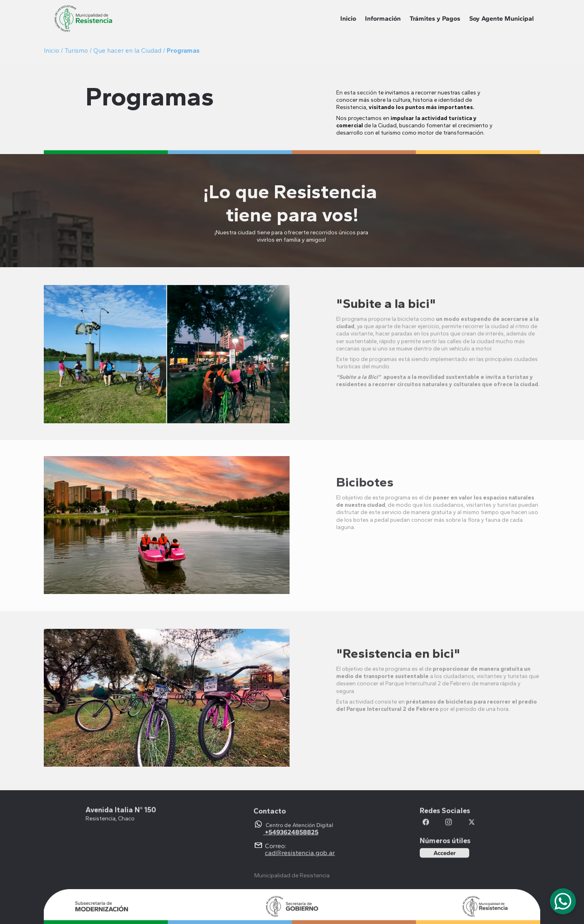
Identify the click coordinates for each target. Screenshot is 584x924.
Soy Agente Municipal (501, 18)
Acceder (445, 854)
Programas (183, 50)
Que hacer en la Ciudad (127, 50)
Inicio (348, 18)
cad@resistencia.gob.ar (300, 858)
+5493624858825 (292, 837)
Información (383, 18)
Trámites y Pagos (435, 18)
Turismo (77, 50)
